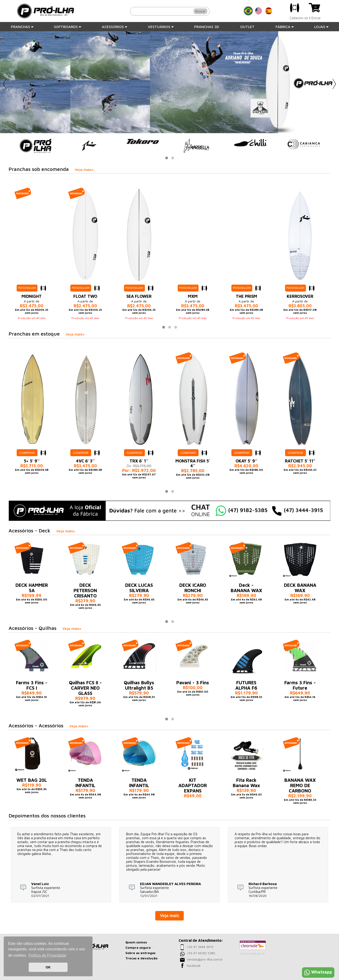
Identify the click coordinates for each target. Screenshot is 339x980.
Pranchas (22, 27)
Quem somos (136, 942)
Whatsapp (318, 972)
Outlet (247, 27)
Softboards (68, 27)
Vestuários (161, 27)
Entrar (316, 18)
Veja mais (169, 916)
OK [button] (48, 967)
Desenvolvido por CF (253, 953)
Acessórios (115, 27)
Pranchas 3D (207, 27)
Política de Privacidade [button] (48, 955)
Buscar (200, 11)
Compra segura (138, 947)
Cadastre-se (299, 18)
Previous (4, 84)
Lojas (322, 27)
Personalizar (27, 288)
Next (335, 84)
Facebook (194, 966)
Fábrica (285, 27)
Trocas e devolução (142, 958)
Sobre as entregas (140, 953)
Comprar (27, 453)
